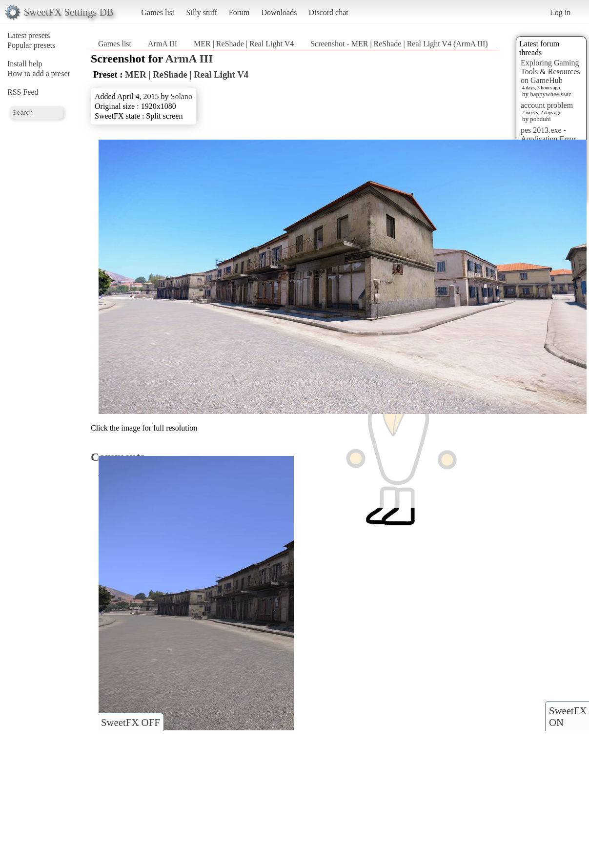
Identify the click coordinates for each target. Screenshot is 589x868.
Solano (182, 96)
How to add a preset (39, 73)
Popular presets (31, 45)
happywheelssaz (550, 94)
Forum (239, 12)
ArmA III (162, 44)
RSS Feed (23, 92)
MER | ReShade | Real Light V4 (244, 44)
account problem (547, 105)
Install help (25, 64)
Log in (560, 12)
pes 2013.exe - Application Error (548, 134)
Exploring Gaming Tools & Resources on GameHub (550, 72)
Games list (158, 12)
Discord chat (328, 12)
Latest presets (29, 35)
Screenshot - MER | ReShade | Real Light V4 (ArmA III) (399, 44)
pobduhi (540, 119)
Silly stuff (202, 12)
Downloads (279, 12)
